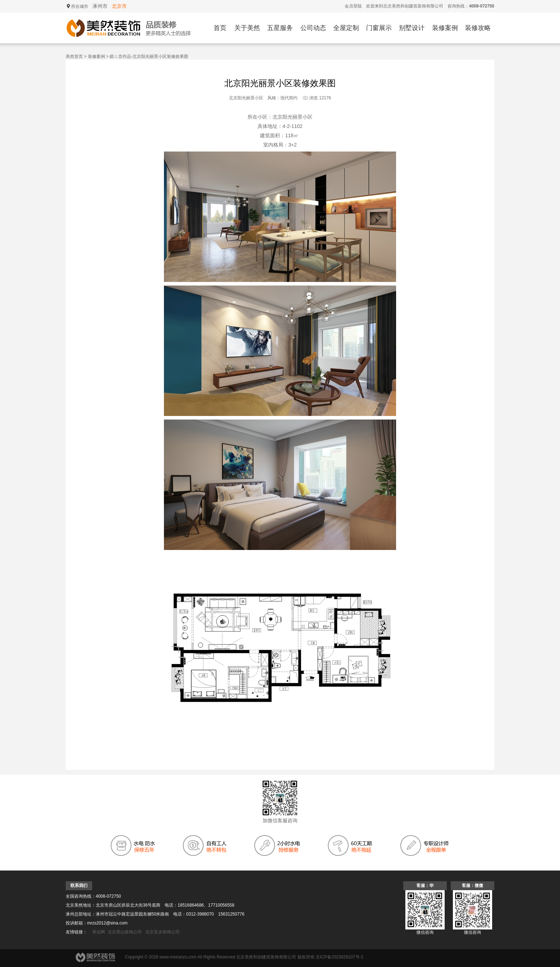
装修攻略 (478, 28)
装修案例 (445, 28)
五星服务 (280, 28)
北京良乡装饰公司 (162, 932)
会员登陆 (353, 6)
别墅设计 (412, 28)
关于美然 (247, 28)
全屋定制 (346, 28)
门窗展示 (379, 28)
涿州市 (100, 6)
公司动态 (313, 28)
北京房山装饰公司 (125, 932)
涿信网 (99, 932)
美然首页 (74, 56)
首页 (220, 28)
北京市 (119, 6)
